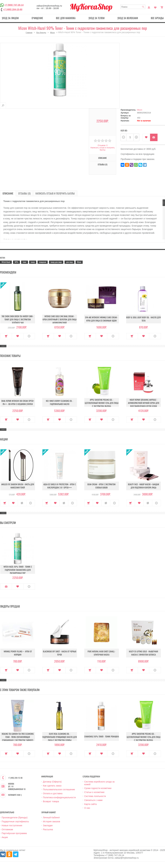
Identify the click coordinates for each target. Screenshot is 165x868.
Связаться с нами (93, 800)
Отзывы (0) (103, 164)
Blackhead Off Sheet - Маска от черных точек (60, 653)
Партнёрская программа (14, 833)
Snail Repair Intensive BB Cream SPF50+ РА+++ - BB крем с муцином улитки (18, 402)
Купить (6, 336)
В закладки (146, 137)
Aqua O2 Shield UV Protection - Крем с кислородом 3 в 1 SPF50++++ (60, 486)
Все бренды (41, 32)
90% (16, 262)
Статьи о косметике (94, 792)
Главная (29, 32)
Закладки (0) (155, 7)
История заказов (52, 821)
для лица (69, 262)
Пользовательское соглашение (59, 789)
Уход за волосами (128, 18)
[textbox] (133, 7)
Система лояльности (95, 796)
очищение (43, 262)
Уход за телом (97, 18)
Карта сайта (90, 804)
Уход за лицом (10, 18)
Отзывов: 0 (103, 145)
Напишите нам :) (15, 795)
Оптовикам (7, 829)
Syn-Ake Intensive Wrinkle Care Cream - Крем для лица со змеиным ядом (102, 319)
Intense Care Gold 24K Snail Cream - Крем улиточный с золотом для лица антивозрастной (60, 319)
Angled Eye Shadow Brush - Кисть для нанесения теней (18, 486)
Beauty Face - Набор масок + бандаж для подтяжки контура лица (144, 486)
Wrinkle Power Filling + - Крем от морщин (18, 653)
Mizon (53, 32)
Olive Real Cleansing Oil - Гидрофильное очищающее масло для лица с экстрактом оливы (60, 737)
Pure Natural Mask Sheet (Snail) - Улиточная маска (101, 653)
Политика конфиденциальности (59, 797)
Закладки (48, 825)
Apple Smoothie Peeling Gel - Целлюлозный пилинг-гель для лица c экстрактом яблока (102, 403)
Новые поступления (12, 825)
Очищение (37, 18)
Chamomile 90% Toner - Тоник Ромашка (102, 736)
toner (25, 262)
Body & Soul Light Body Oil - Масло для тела (143, 319)
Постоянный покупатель (149, 7)
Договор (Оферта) (52, 782)
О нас (87, 808)
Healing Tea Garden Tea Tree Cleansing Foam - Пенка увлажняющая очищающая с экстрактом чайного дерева (18, 738)
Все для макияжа (66, 18)
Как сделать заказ (52, 786)
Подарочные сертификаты (15, 821)
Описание (102, 158)
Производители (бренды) (15, 818)
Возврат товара (51, 801)
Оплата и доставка (53, 793)
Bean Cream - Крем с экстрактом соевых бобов (101, 486)
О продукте (29, 336)
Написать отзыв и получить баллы (103, 149)
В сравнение (22, 503)
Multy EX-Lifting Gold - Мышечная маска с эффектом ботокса (143, 653)
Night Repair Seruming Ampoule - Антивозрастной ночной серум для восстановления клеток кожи (144, 403)
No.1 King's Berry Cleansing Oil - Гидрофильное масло (60, 402)
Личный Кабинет (51, 818)
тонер (33, 262)
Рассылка (48, 829)
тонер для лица (56, 262)
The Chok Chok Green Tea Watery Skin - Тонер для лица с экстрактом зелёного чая (18, 319)
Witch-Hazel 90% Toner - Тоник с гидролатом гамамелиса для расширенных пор (18, 570)
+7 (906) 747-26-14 (14, 5)
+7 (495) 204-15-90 (13, 9)
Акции (5, 837)
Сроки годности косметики (98, 788)
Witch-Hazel (6, 262)
